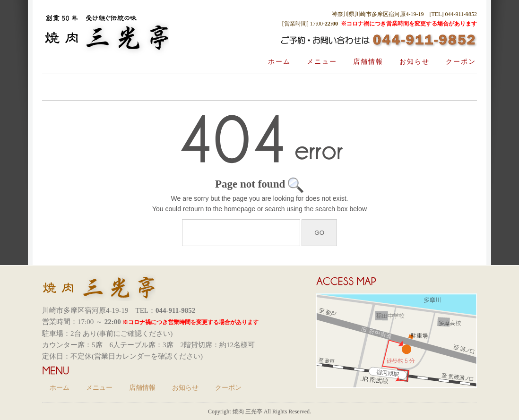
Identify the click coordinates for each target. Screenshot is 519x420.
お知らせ (415, 62)
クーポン (461, 62)
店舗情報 (368, 62)
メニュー (322, 62)
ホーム (279, 62)
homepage (240, 209)
